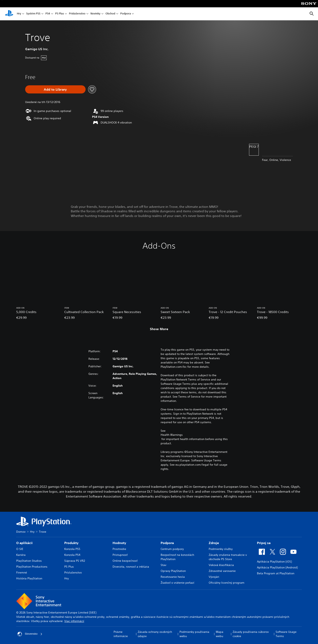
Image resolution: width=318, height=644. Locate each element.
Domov (21, 532)
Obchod (110, 14)
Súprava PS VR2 (75, 561)
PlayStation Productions (32, 567)
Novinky (95, 14)
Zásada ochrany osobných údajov (155, 634)
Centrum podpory (172, 549)
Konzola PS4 (72, 555)
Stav (163, 565)
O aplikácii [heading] (24, 543)
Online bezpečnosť (125, 561)
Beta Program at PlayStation (276, 573)
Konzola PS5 (72, 549)
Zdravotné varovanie (222, 571)
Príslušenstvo (77, 14)
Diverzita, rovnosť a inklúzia (131, 567)
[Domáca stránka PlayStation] (9, 14)
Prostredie (119, 549)
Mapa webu (220, 634)
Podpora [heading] (167, 543)
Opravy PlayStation (173, 571)
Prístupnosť (120, 555)
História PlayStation (29, 578)
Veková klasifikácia (221, 565)
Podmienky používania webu (194, 634)
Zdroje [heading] (214, 543)
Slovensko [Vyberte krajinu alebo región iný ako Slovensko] (30, 634)
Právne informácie (121, 634)
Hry (19, 14)
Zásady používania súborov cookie (251, 634)
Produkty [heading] (71, 543)
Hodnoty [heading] (119, 543)
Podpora (126, 14)
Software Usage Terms (286, 634)
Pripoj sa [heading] (264, 543)
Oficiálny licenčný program (227, 583)
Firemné (22, 572)
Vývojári (214, 577)
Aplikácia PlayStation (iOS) (274, 562)
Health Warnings (172, 435)
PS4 (48, 14)
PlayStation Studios (29, 561)
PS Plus (60, 14)
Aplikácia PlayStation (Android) (277, 567)
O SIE (20, 549)
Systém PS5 (33, 14)
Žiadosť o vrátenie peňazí (177, 583)
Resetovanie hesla (173, 577)
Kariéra (21, 555)
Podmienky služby (221, 549)
